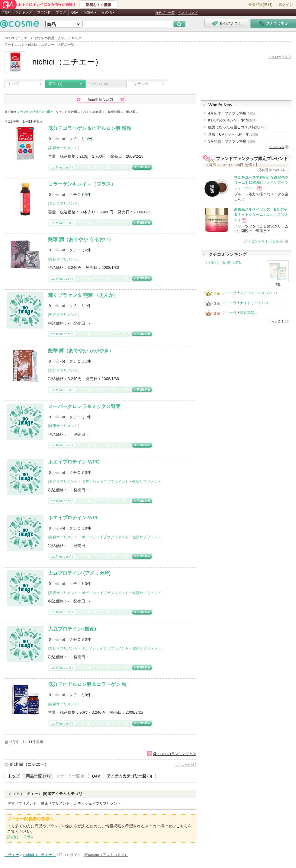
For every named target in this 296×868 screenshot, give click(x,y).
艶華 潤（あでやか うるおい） (81, 239)
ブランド (44, 12)
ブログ (61, 12)
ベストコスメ (188, 13)
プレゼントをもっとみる (263, 241)
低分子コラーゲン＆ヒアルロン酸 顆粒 (90, 128)
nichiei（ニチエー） (29, 764)
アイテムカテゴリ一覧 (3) (130, 776)
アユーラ (230, 293)
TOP (6, 12)
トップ (13, 84)
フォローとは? (185, 765)
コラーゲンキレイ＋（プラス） (82, 184)
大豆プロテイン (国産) (72, 629)
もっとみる (276, 147)
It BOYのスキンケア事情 (232, 120)
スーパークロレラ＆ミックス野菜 (84, 406)
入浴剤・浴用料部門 (224, 263)
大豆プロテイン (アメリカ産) (79, 573)
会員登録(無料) (260, 5)
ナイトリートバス (254, 303)
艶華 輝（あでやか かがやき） (81, 351)
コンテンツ (139, 84)
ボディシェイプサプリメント (105, 482)
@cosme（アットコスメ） (106, 855)
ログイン (286, 5)
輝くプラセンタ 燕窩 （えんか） (83, 295)
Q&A (75, 12)
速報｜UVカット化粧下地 (233, 134)
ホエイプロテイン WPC (74, 462)
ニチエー (12, 855)
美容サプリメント (63, 148)
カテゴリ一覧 (165, 13)
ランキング (23, 12)
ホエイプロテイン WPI (73, 518)
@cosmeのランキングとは (175, 754)
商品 (56, 84)
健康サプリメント (63, 426)
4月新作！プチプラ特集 (232, 113)
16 (87, 139)
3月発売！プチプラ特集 (232, 141)
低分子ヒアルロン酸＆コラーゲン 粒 (87, 684)
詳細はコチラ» (20, 837)
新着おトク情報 (98, 5)
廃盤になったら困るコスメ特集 (238, 127)
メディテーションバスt (258, 293)
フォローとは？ (280, 57)
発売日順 (115, 112)
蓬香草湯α (248, 313)
